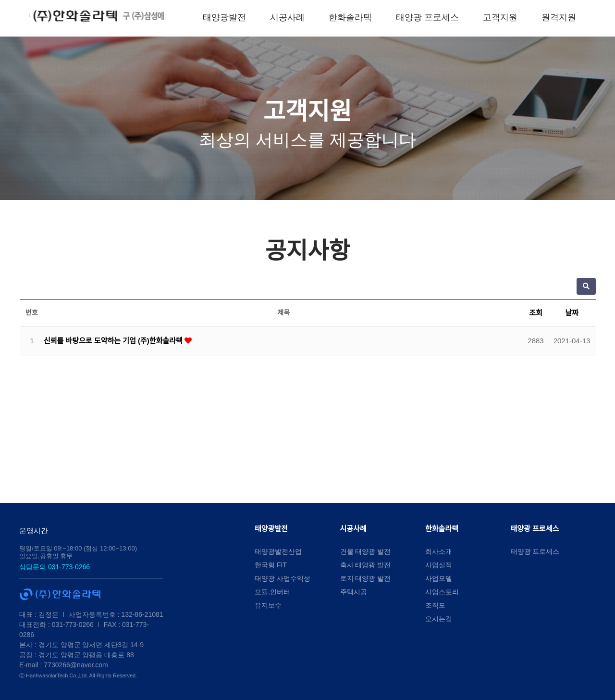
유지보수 (268, 605)
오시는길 (439, 619)
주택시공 (354, 592)
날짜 (572, 313)
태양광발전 (241, 17)
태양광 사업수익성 (283, 578)
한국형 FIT (271, 565)
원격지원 (576, 17)
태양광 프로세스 (444, 17)
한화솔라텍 (367, 17)
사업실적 (439, 565)
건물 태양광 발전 (366, 551)
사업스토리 (442, 592)
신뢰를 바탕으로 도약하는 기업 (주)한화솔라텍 (114, 341)
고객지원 (517, 17)
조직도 (435, 605)
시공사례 (304, 17)
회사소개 (439, 551)
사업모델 (439, 578)
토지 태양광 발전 (366, 578)
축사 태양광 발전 (366, 565)
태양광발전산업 (278, 551)
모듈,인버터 (272, 592)
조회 (536, 313)
